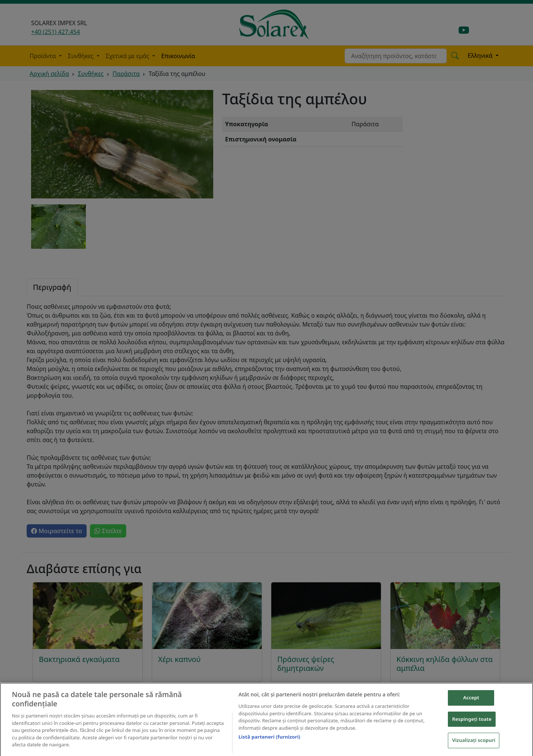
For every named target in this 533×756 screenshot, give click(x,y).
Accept (471, 703)
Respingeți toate (472, 725)
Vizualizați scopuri (474, 746)
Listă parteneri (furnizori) (269, 743)
